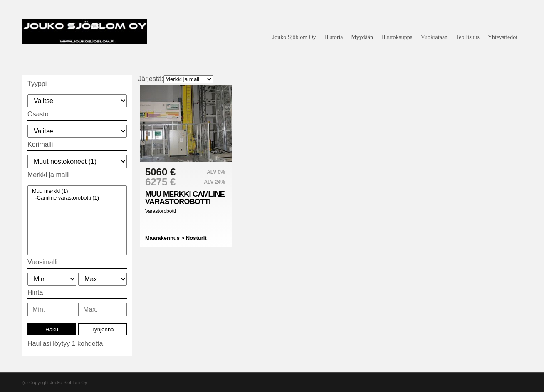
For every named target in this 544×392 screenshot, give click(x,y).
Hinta (35, 292)
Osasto (38, 114)
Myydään (362, 37)
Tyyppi (37, 84)
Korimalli (40, 144)
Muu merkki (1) (77, 191)
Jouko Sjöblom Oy (294, 37)
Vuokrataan (434, 37)
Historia (333, 37)
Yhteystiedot (503, 37)
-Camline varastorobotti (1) (77, 198)
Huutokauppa (397, 37)
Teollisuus (468, 37)
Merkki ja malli (48, 175)
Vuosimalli (42, 262)
